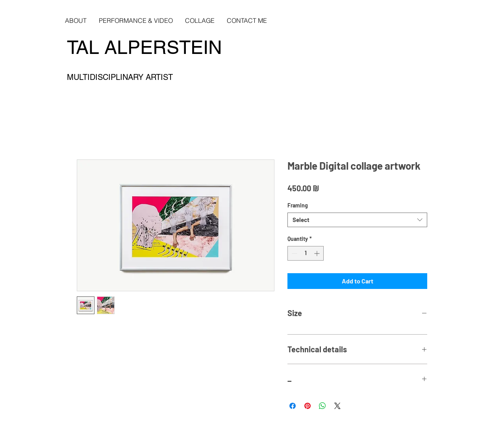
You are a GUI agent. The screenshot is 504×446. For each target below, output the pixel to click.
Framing (298, 205)
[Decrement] (294, 253)
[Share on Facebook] (293, 406)
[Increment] (318, 253)
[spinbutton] (306, 253)
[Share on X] (337, 406)
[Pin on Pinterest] (308, 406)
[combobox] (357, 220)
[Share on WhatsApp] (322, 406)
